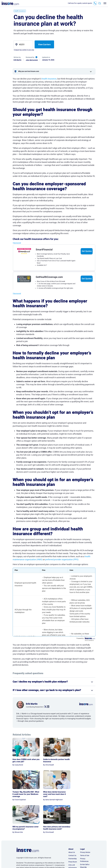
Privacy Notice (85, 822)
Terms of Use (85, 826)
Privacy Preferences (84, 830)
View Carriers (44, 44)
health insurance (49, 79)
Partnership (73, 829)
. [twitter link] (45, 707)
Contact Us (72, 826)
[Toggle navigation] (104, 3)
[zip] (23, 44)
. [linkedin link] (47, 707)
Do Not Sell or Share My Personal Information (85, 839)
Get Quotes (87, 251)
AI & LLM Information (73, 836)
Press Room (73, 832)
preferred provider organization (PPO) (62, 559)
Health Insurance (20, 11)
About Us (72, 822)
